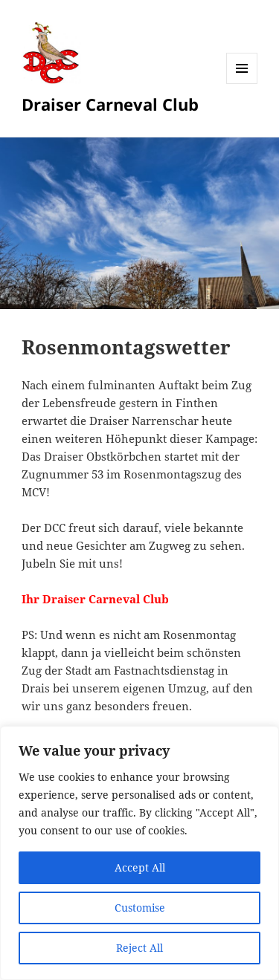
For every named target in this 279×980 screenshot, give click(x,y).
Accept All (140, 867)
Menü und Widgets (242, 84)
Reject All (139, 948)
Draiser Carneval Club (110, 104)
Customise (140, 908)
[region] (139, 853)
